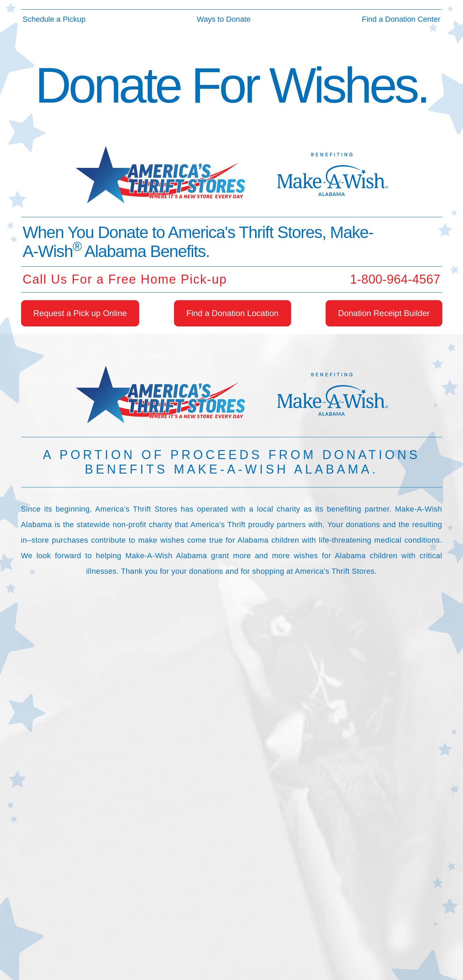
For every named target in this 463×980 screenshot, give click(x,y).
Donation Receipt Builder (384, 313)
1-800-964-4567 (395, 279)
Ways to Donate (224, 19)
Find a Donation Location (233, 313)
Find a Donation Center (401, 19)
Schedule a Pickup (54, 19)
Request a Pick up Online (80, 313)
